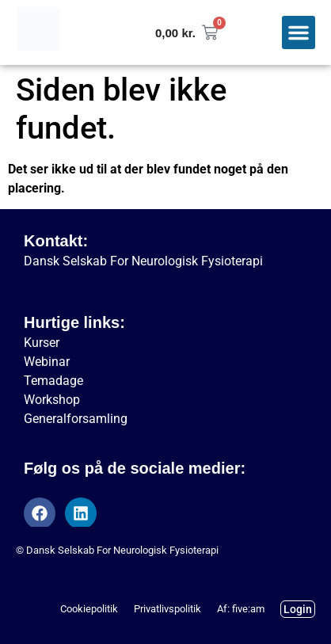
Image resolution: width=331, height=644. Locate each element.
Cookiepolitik (89, 609)
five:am (248, 609)
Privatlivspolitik (167, 609)
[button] (299, 32)
